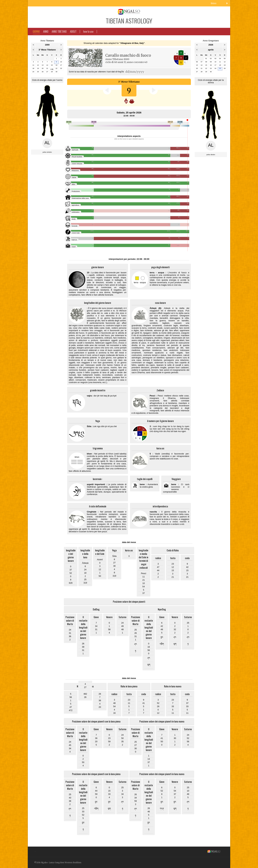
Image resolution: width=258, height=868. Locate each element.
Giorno (36, 32)
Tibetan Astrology (129, 21)
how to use (88, 31)
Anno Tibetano (59, 31)
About (73, 31)
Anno (46, 31)
